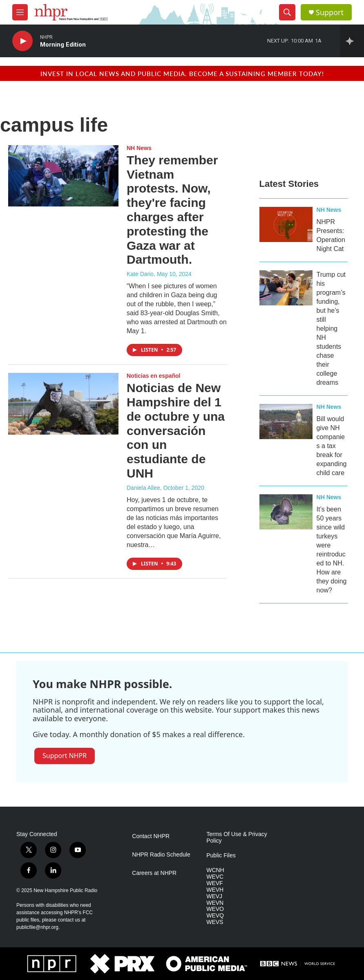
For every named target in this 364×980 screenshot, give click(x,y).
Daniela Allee (143, 488)
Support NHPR (65, 756)
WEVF (214, 883)
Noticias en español (153, 376)
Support (330, 12)
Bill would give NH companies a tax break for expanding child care (332, 446)
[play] (22, 41)
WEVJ (214, 896)
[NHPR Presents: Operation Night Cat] (286, 224)
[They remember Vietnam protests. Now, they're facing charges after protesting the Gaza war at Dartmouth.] (63, 176)
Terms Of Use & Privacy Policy (237, 838)
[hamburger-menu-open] (20, 12)
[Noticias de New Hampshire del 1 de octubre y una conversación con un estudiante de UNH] (63, 404)
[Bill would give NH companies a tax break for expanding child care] (286, 422)
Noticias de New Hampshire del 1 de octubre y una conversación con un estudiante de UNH (176, 431)
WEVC (215, 877)
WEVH (215, 890)
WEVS (215, 922)
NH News (139, 148)
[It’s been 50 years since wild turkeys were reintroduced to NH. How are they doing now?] (286, 512)
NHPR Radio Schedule (161, 855)
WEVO (215, 909)
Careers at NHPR (154, 873)
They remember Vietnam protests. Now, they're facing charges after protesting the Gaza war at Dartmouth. (172, 210)
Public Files (221, 856)
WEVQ (215, 916)
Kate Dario (140, 274)
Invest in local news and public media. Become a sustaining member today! (182, 73)
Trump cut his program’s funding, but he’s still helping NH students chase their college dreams (331, 329)
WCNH (215, 870)
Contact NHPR (151, 836)
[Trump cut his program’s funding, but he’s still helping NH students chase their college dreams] (286, 288)
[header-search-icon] (287, 12)
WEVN (215, 903)
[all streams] (352, 41)
